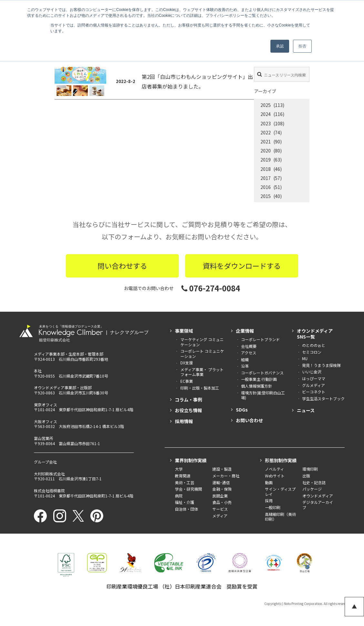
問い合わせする (122, 266)
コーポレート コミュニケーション (202, 354)
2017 (266, 178)
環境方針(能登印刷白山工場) (263, 395)
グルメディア (313, 385)
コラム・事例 (188, 400)
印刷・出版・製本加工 (200, 388)
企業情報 (245, 331)
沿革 (245, 366)
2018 (266, 169)
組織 (245, 359)
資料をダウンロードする (242, 266)
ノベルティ (274, 469)
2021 (266, 141)
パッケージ (312, 489)
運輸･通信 (221, 482)
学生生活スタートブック (323, 398)
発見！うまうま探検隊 (321, 365)
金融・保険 (222, 489)
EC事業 (187, 381)
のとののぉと (314, 345)
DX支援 (187, 363)
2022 (266, 132)
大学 (179, 469)
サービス (220, 509)
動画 (269, 482)
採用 (269, 501)
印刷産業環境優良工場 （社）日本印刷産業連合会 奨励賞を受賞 (182, 586)
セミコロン (312, 352)
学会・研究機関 (188, 489)
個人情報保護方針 (257, 386)
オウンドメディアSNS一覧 (315, 334)
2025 (266, 105)
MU (305, 358)
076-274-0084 (211, 288)
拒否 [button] (302, 46)
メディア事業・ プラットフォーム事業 (202, 372)
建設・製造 (222, 469)
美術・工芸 (185, 482)
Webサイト (275, 476)
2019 (266, 160)
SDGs (242, 410)
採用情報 (184, 421)
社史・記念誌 (314, 482)
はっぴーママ (314, 378)
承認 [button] (280, 46)
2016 (266, 187)
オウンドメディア (318, 496)
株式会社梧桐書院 (49, 490)
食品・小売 (222, 502)
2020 (266, 151)
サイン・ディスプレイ (280, 491)
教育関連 (183, 476)
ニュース (306, 410)
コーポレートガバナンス (262, 373)
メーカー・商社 (226, 476)
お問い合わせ (249, 420)
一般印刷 (273, 507)
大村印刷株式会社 (49, 474)
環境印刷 (310, 469)
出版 (306, 476)
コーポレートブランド (260, 339)
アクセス (249, 353)
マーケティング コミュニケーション (202, 342)
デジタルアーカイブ (318, 505)
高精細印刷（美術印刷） (280, 517)
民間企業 (220, 496)
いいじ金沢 (312, 372)
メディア (220, 516)
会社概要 (249, 346)
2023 (266, 123)
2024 (266, 114)
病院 (179, 496)
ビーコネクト (314, 392)
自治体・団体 (187, 509)
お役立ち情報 (188, 410)
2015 (266, 196)
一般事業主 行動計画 (259, 379)
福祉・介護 (185, 502)
